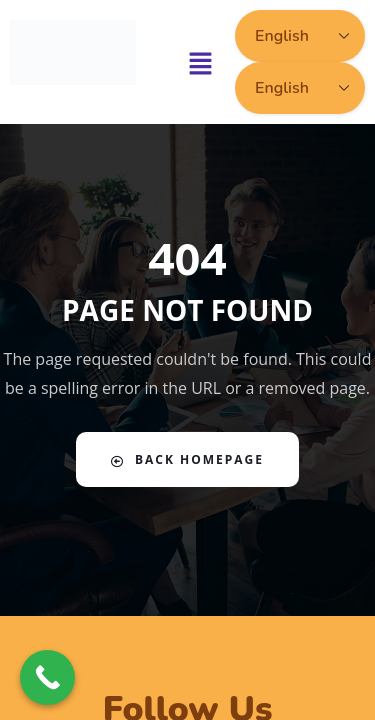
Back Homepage (187, 459)
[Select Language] (300, 36)
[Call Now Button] (47, 677)
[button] (200, 61)
